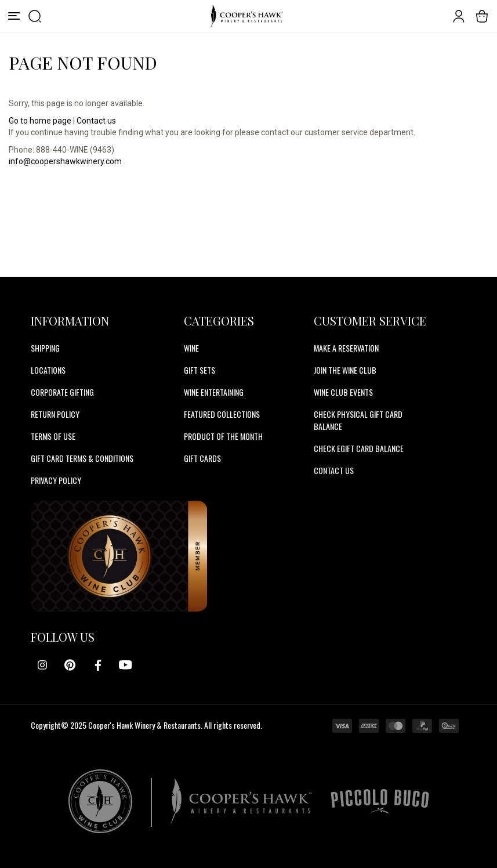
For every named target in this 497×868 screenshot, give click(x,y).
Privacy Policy (56, 480)
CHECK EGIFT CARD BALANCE (359, 448)
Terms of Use (53, 436)
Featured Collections (222, 414)
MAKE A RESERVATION (346, 348)
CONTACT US (334, 470)
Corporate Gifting (62, 392)
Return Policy (55, 414)
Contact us (96, 121)
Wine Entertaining (214, 392)
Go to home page (40, 121)
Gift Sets (199, 370)
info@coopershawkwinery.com (65, 161)
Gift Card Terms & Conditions (82, 458)
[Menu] (14, 16)
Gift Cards (202, 458)
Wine (191, 348)
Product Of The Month (223, 436)
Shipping (45, 348)
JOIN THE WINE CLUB (345, 370)
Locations (48, 370)
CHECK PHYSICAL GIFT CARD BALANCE (358, 420)
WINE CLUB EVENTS (343, 392)
